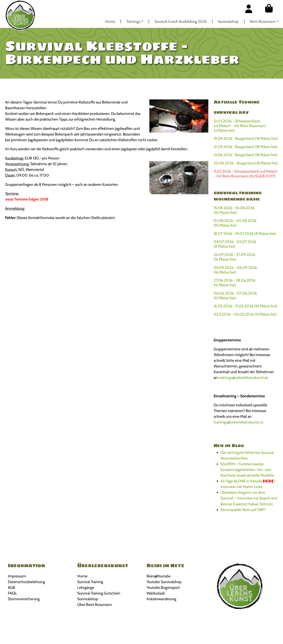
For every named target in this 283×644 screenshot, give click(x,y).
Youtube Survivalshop (164, 582)
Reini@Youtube (159, 576)
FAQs (12, 593)
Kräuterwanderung (161, 599)
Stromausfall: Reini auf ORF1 (243, 510)
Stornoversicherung (24, 599)
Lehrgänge (86, 587)
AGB (11, 587)
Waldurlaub (156, 593)
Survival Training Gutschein (99, 593)
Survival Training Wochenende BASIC (238, 196)
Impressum (17, 576)
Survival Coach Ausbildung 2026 (181, 21)
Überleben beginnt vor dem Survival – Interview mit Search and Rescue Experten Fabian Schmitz (249, 498)
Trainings (133, 21)
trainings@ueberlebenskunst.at (243, 377)
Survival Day (231, 112)
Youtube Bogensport (163, 587)
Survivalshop (228, 21)
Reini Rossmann (263, 21)
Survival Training (90, 582)
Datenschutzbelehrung (26, 582)
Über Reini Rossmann (95, 605)
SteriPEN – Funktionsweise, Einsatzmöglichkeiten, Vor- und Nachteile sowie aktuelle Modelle (247, 470)
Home (110, 21)
